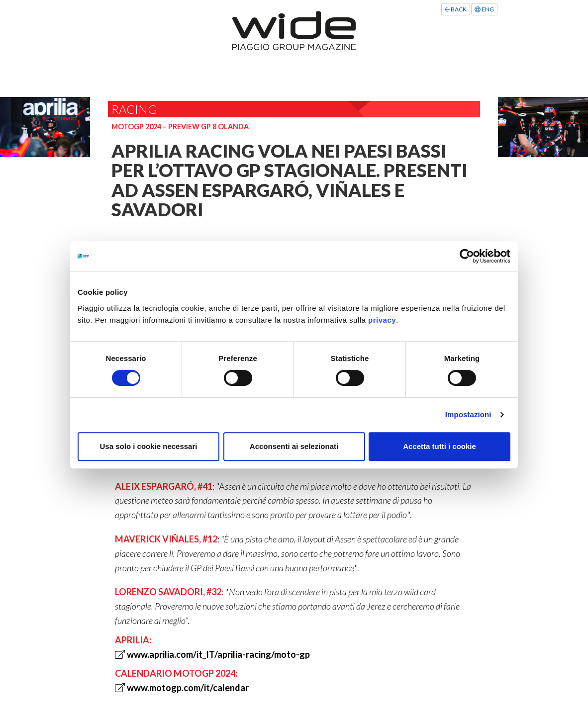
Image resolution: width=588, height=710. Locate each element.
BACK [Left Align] (456, 9)
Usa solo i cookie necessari (149, 446)
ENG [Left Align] (484, 9)
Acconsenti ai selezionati (294, 446)
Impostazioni (468, 414)
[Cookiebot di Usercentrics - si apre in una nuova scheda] (467, 256)
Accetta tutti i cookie (440, 446)
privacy (382, 320)
